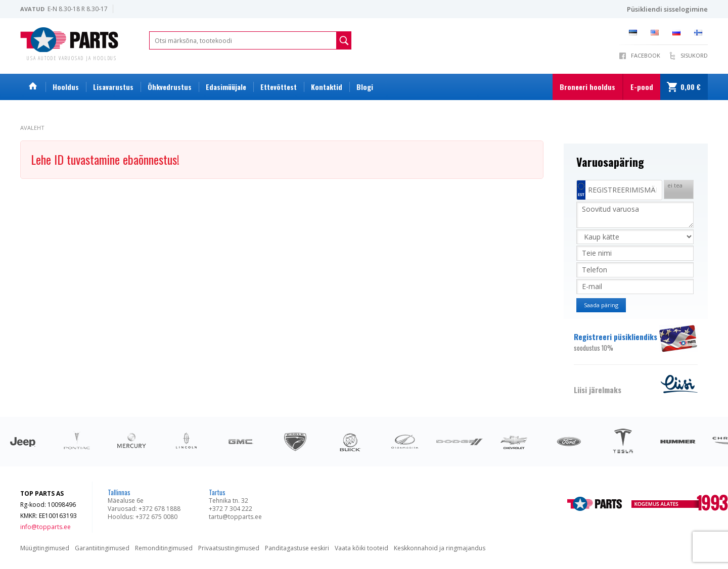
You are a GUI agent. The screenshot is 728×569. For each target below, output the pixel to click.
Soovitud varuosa (635, 215)
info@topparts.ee (45, 527)
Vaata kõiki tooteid (361, 548)
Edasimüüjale (226, 87)
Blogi (365, 87)
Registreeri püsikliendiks (616, 342)
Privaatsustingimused (229, 548)
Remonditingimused (164, 548)
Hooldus (66, 87)
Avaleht (32, 128)
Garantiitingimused (102, 548)
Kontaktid (327, 87)
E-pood (642, 87)
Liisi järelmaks (598, 390)
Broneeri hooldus (587, 87)
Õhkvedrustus (170, 87)
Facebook (646, 55)
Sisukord (694, 55)
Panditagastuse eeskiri (297, 548)
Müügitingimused (45, 548)
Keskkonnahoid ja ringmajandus (440, 548)
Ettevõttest (279, 87)
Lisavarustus (113, 87)
